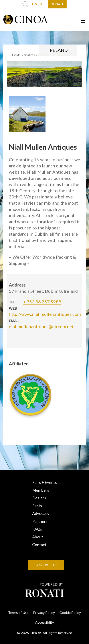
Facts (37, 506)
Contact (39, 545)
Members (41, 490)
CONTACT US (46, 565)
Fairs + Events (44, 482)
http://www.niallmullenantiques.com (45, 314)
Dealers (39, 498)
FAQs (37, 529)
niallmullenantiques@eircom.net (41, 326)
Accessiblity (44, 622)
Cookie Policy (70, 612)
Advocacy (41, 513)
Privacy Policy (44, 612)
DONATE (57, 4)
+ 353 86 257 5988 (42, 302)
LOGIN (37, 4)
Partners (40, 521)
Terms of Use (18, 612)
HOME (16, 55)
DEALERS (29, 55)
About (38, 537)
